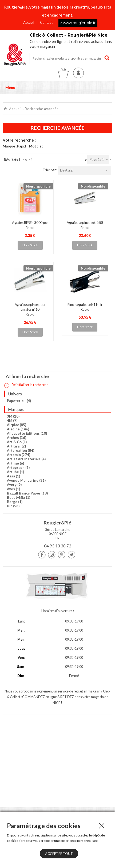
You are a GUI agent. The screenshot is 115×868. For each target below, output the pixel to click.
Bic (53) (13, 506)
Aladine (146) (18, 429)
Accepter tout (59, 854)
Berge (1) (15, 502)
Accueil (29, 22)
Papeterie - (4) (19, 401)
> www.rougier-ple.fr (78, 23)
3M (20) (13, 416)
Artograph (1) (18, 468)
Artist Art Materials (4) (26, 459)
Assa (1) (13, 476)
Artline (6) (15, 463)
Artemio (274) (19, 455)
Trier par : (50, 170)
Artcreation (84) (21, 450)
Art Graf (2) (16, 446)
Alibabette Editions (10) (27, 433)
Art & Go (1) (17, 442)
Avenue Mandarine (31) (26, 480)
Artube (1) (15, 472)
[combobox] (98, 160)
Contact (46, 22)
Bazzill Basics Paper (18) (27, 493)
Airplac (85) (17, 425)
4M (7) (12, 421)
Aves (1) (13, 489)
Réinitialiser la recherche (26, 385)
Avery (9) (14, 485)
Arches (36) (17, 438)
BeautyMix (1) (19, 497)
